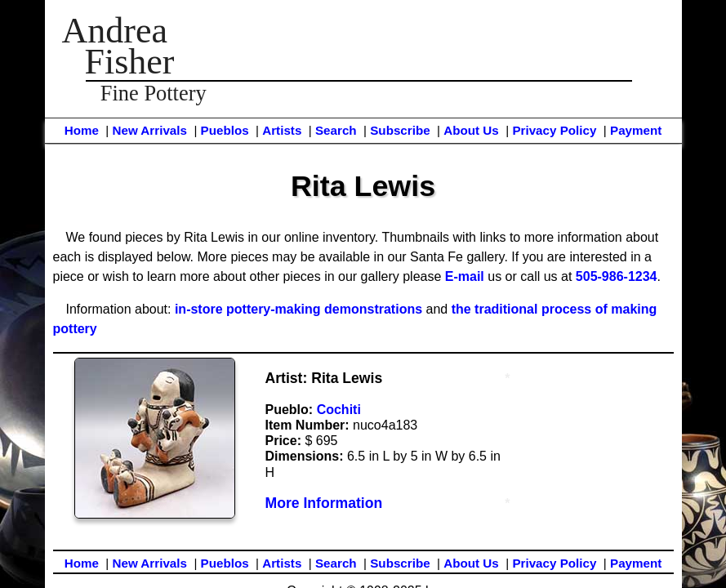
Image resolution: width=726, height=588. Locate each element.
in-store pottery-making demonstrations (298, 309)
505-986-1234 (617, 276)
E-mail (465, 276)
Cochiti (339, 410)
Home (82, 130)
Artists (282, 130)
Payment (636, 130)
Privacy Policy (554, 130)
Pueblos (225, 130)
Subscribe (400, 130)
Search (336, 130)
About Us (471, 130)
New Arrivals (149, 130)
